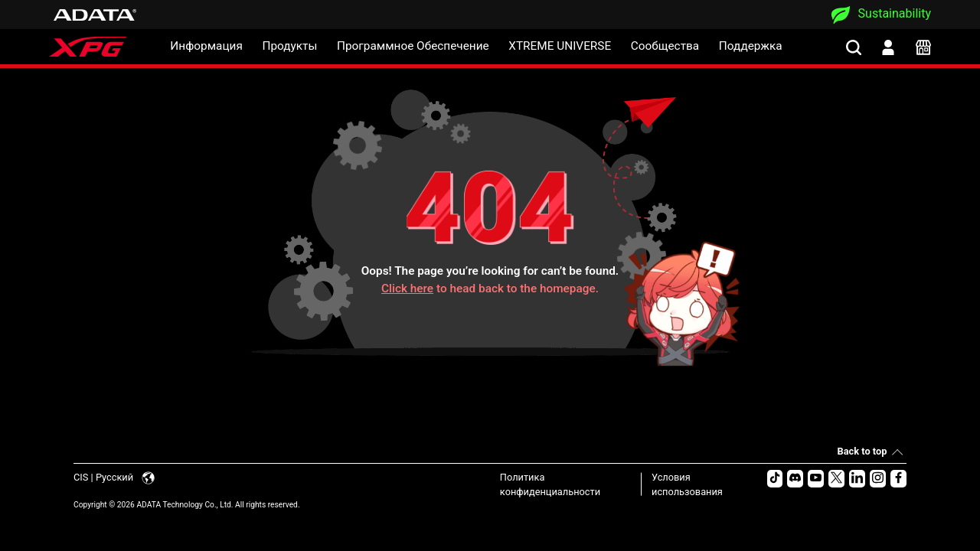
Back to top (862, 451)
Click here (407, 289)
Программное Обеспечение (413, 46)
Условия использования (687, 484)
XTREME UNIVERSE (560, 46)
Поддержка (751, 46)
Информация (206, 46)
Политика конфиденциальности (550, 484)
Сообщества (665, 46)
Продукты (289, 46)
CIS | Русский (114, 477)
